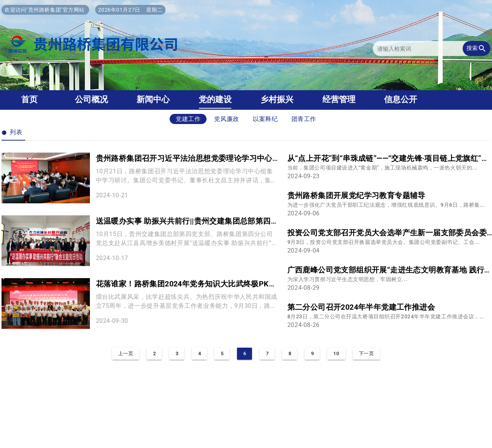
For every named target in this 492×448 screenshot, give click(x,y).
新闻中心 (153, 99)
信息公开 (401, 99)
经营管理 (339, 99)
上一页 (126, 353)
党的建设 (215, 99)
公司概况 (91, 99)
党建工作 (188, 119)
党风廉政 (227, 119)
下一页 (367, 353)
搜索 (477, 48)
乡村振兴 (277, 99)
